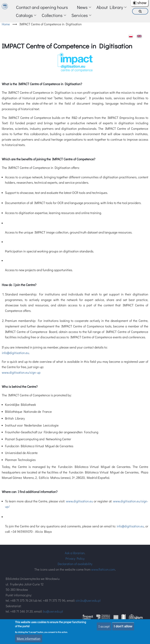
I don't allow (123, 626)
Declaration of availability (75, 564)
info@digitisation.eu (15, 353)
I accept (104, 626)
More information (29, 638)
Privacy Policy (75, 558)
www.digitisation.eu (79, 501)
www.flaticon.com (103, 569)
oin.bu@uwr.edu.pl (88, 600)
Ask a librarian (75, 553)
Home (6, 24)
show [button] (142, 3)
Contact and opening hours (42, 7)
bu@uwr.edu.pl (53, 611)
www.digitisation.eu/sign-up (21, 372)
